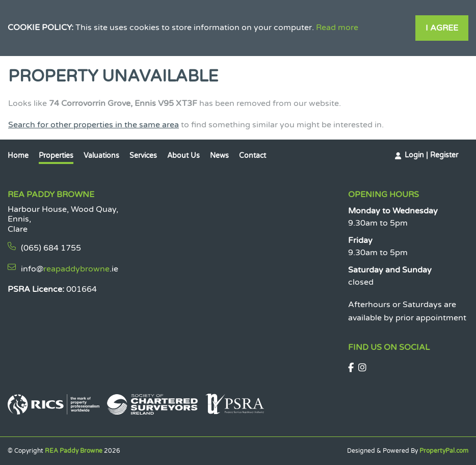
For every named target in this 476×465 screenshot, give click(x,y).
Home (18, 156)
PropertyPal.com (444, 451)
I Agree (442, 28)
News (219, 156)
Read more (337, 28)
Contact (253, 156)
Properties (56, 156)
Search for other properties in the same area (94, 125)
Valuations (101, 156)
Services (143, 156)
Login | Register (431, 155)
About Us (183, 156)
